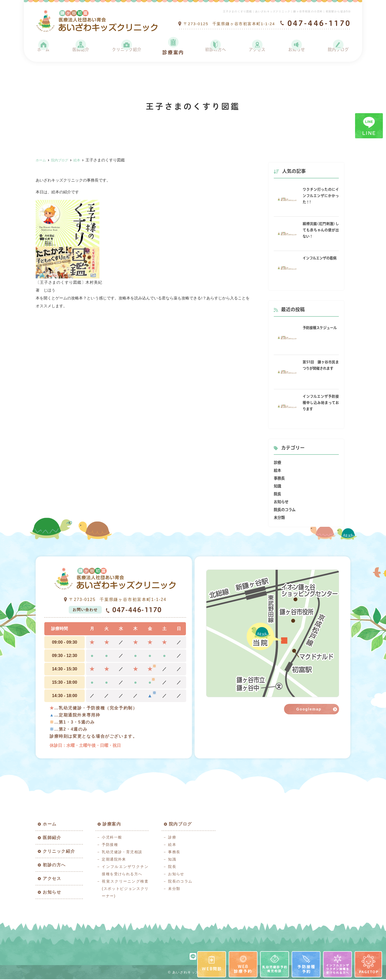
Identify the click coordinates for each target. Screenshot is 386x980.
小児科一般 (112, 838)
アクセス (256, 53)
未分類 (280, 518)
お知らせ (295, 53)
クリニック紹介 (127, 53)
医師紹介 (80, 53)
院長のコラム (285, 510)
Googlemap (309, 709)
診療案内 (174, 53)
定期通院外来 (114, 860)
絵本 (278, 470)
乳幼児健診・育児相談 (122, 853)
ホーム (44, 53)
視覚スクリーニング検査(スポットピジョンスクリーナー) (125, 889)
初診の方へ (215, 53)
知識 (278, 486)
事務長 (280, 478)
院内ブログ (337, 53)
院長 (278, 494)
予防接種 (110, 845)
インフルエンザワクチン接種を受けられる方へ (125, 871)
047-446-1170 (134, 610)
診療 (278, 462)
